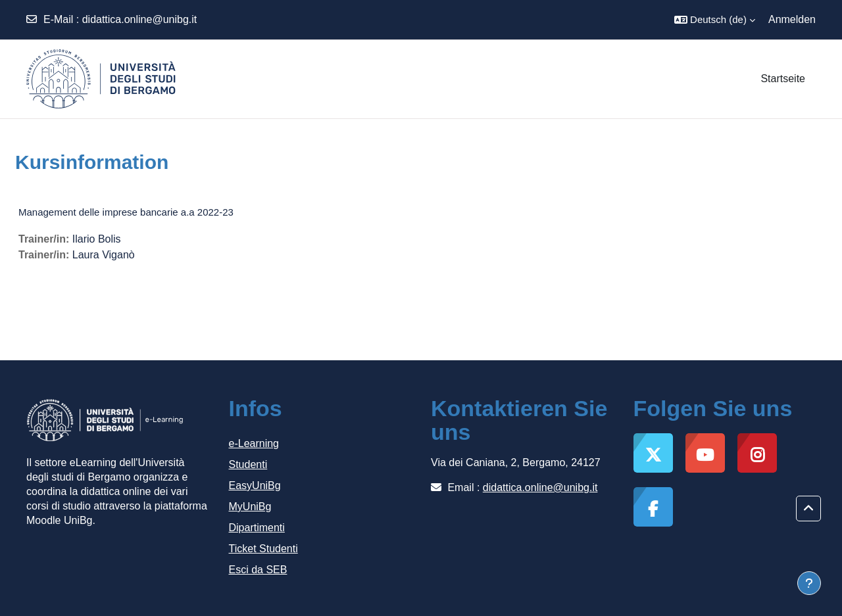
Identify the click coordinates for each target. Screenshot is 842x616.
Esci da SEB (258, 570)
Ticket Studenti (263, 549)
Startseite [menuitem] (783, 79)
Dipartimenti (257, 528)
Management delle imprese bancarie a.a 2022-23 (126, 212)
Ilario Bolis (97, 239)
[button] (715, 20)
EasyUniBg (255, 486)
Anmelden (792, 19)
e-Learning (254, 443)
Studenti (248, 464)
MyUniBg (250, 507)
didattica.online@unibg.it (140, 19)
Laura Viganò (104, 255)
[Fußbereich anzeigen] (809, 583)
